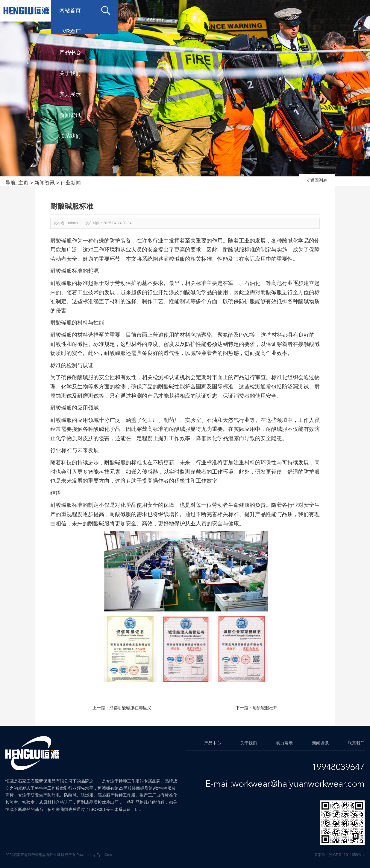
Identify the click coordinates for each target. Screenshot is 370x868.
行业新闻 (71, 183)
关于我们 (214, 10)
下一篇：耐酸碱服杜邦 (257, 708)
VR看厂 (120, 10)
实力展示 (262, 10)
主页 (23, 183)
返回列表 (317, 180)
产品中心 (166, 10)
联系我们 (70, 31)
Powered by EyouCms (94, 855)
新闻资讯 (310, 10)
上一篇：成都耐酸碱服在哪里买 (122, 708)
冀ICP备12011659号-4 (347, 855)
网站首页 (70, 10)
